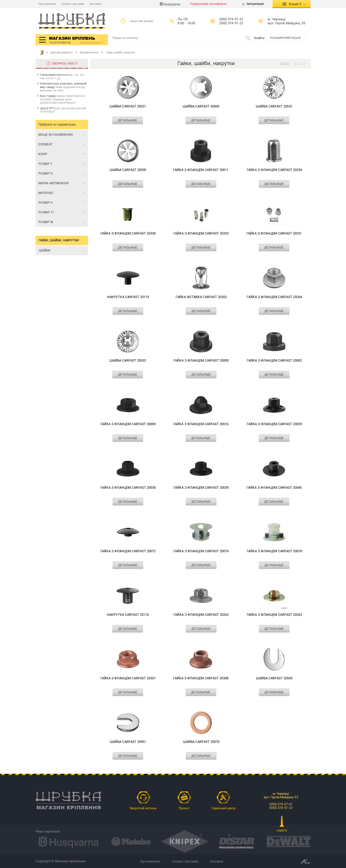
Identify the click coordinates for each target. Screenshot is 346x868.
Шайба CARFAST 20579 (201, 742)
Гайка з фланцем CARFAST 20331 (274, 233)
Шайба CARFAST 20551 (128, 742)
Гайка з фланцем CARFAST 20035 (201, 488)
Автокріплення (89, 52)
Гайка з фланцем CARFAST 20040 (274, 488)
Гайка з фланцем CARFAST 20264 (274, 297)
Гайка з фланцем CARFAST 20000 (201, 361)
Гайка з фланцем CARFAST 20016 (201, 424)
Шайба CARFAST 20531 (128, 106)
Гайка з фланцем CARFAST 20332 (201, 233)
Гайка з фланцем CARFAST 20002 (274, 361)
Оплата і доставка (73, 4)
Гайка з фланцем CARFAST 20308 (201, 678)
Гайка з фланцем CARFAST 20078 (274, 551)
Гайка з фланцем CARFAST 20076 (201, 551)
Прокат (184, 808)
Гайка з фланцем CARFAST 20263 (274, 615)
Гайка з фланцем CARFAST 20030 (128, 488)
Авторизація (255, 4)
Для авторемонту (62, 52)
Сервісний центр (224, 808)
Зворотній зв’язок (142, 21)
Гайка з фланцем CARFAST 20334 (274, 170)
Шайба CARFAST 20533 (128, 361)
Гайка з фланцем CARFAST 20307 (128, 678)
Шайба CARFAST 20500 (201, 106)
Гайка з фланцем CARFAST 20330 (128, 233)
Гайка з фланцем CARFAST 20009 (128, 424)
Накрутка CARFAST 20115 (128, 297)
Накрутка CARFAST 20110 (128, 615)
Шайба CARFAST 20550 (274, 678)
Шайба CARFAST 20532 (274, 106)
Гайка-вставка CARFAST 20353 (201, 297)
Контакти (95, 4)
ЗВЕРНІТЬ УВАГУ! (65, 64)
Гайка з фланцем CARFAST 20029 (274, 424)
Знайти (259, 38)
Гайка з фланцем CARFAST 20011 (201, 170)
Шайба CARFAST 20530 (128, 170)
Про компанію (47, 4)
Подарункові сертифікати (208, 4)
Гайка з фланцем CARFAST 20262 (201, 615)
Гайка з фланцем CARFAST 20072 (128, 551)
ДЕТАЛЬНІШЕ (128, 120)
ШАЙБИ (45, 250)
